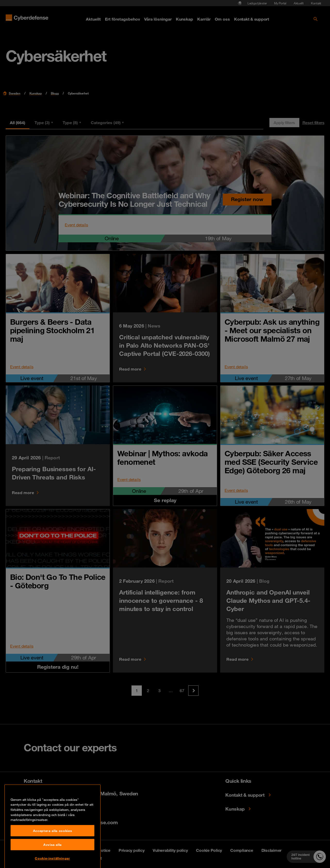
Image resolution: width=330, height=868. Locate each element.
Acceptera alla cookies (52, 860)
